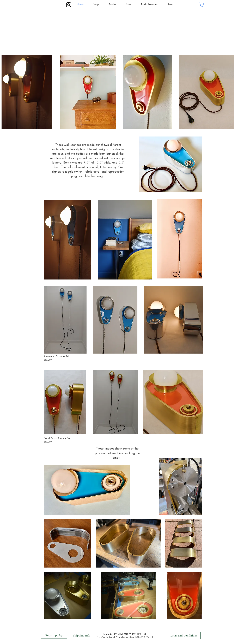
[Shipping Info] (82, 635)
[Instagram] (69, 5)
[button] (202, 5)
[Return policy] (54, 635)
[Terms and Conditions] (183, 635)
